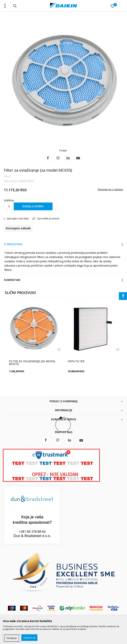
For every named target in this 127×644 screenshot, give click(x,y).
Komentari (12, 280)
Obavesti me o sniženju (110, 189)
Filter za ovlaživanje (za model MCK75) (32, 363)
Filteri (7, 176)
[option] (64, 83)
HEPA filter (76, 361)
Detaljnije (12, 638)
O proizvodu (13, 244)
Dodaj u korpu (33, 206)
